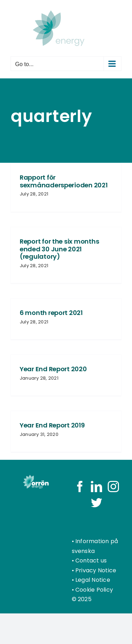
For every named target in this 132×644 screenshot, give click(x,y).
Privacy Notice (96, 570)
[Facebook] (80, 487)
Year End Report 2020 (53, 369)
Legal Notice (93, 580)
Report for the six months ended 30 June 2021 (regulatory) (59, 249)
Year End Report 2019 (52, 425)
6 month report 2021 (51, 313)
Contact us (91, 561)
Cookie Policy (94, 590)
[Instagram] (113, 487)
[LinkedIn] (96, 487)
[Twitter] (96, 503)
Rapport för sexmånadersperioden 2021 (64, 181)
